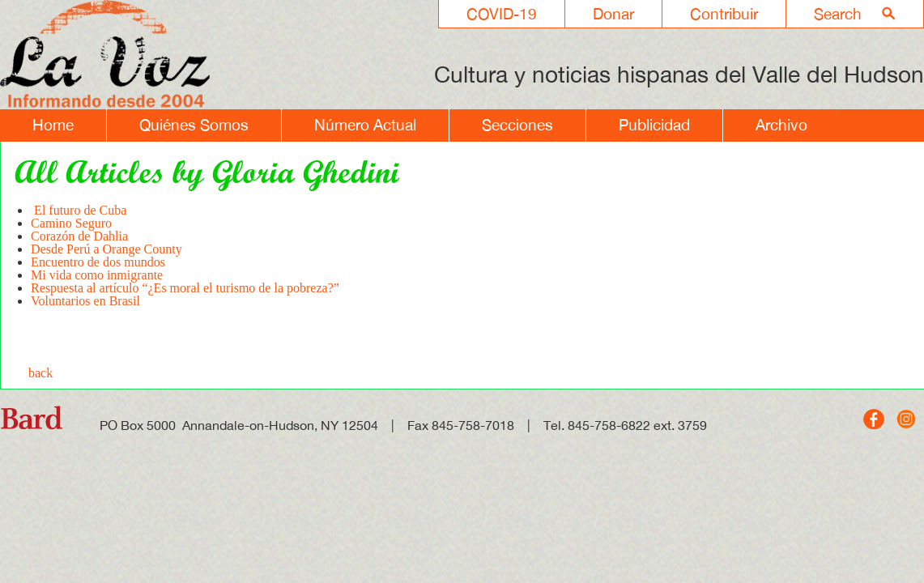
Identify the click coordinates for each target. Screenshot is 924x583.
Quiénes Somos (194, 125)
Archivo (781, 125)
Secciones (517, 125)
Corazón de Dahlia (79, 236)
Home (53, 125)
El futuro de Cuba (79, 210)
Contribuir (724, 14)
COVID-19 (502, 14)
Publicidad (654, 125)
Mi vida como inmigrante (97, 275)
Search (838, 14)
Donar (613, 14)
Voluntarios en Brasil (85, 301)
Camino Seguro (71, 223)
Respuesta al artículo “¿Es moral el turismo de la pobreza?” (185, 288)
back (40, 373)
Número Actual (365, 125)
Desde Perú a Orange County (106, 249)
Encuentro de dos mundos (98, 262)
